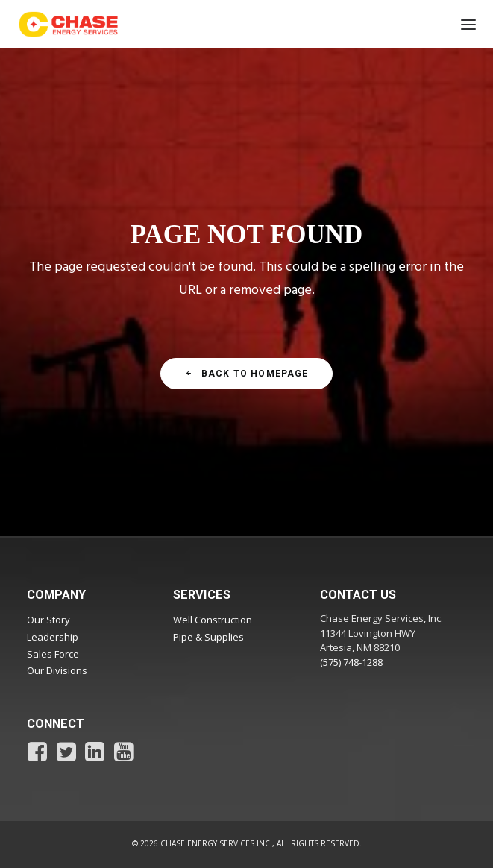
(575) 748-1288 (351, 662)
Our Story (48, 620)
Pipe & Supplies (208, 637)
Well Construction (213, 620)
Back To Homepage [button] (246, 374)
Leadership (53, 637)
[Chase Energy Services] (69, 24)
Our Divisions (57, 670)
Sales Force (53, 654)
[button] (464, 24)
